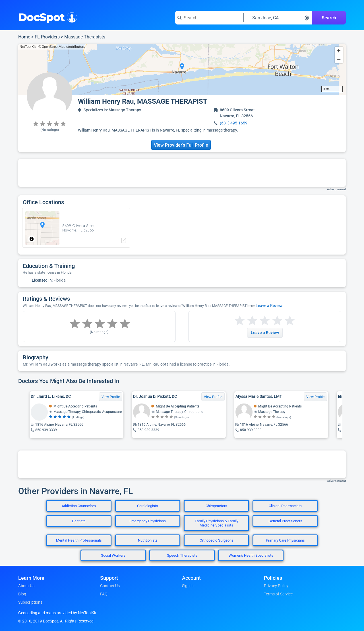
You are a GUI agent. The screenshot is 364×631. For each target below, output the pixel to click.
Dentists (79, 521)
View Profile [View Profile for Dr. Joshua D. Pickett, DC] (213, 397)
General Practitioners (285, 521)
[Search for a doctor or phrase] (209, 18)
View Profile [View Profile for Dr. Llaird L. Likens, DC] (111, 397)
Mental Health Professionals (79, 540)
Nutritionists (148, 540)
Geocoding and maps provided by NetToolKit (57, 613)
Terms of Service (278, 594)
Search (329, 18)
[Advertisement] (182, 173)
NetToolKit (28, 47)
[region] (182, 69)
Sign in (188, 586)
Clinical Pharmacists (285, 506)
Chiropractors (216, 506)
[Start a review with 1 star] (240, 321)
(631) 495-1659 (234, 123)
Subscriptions (30, 602)
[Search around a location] (278, 18)
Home (24, 37)
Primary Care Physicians (285, 540)
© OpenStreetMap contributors (62, 47)
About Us (26, 586)
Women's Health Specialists (251, 555)
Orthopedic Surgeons (217, 540)
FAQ (104, 594)
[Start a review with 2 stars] (246, 321)
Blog (22, 594)
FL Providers (47, 37)
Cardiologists (148, 506)
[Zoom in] (339, 51)
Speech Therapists (182, 555)
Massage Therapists (85, 37)
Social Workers (113, 555)
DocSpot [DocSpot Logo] (46, 17)
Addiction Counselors (79, 506)
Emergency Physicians (148, 521)
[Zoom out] (339, 59)
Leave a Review (269, 306)
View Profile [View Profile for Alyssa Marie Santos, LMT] (315, 397)
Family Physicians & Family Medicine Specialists (217, 523)
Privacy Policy (276, 586)
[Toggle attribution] (32, 239)
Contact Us (110, 586)
